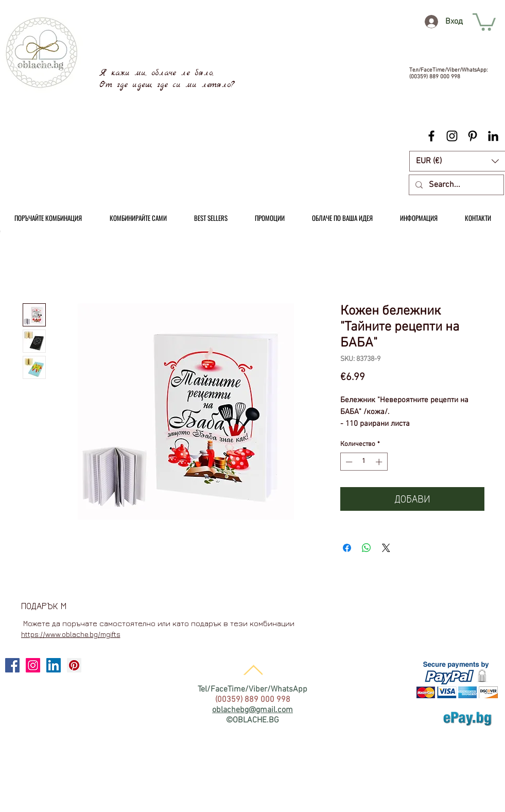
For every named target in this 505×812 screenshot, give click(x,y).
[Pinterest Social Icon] (74, 665)
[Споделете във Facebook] (347, 548)
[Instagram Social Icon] (33, 665)
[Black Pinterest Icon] (473, 136)
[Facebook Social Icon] (12, 665)
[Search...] (455, 185)
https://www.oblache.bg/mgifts (71, 634)
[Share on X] (386, 548)
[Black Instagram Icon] (452, 136)
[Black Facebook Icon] (431, 136)
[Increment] (380, 462)
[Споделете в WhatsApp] (367, 548)
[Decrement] (348, 462)
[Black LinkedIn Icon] (493, 136)
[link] (484, 21)
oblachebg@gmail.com (252, 710)
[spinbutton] (364, 462)
